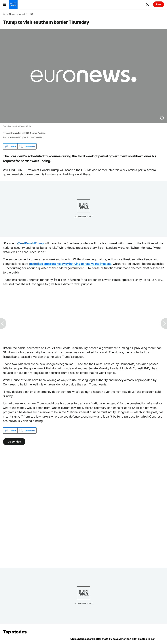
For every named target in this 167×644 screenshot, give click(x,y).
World (22, 14)
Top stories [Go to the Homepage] (15, 632)
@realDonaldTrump (30, 243)
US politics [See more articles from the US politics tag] (14, 442)
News (12, 14)
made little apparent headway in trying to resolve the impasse (70, 264)
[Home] (4, 14)
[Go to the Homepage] (13, 4)
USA (31, 14)
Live (159, 4)
